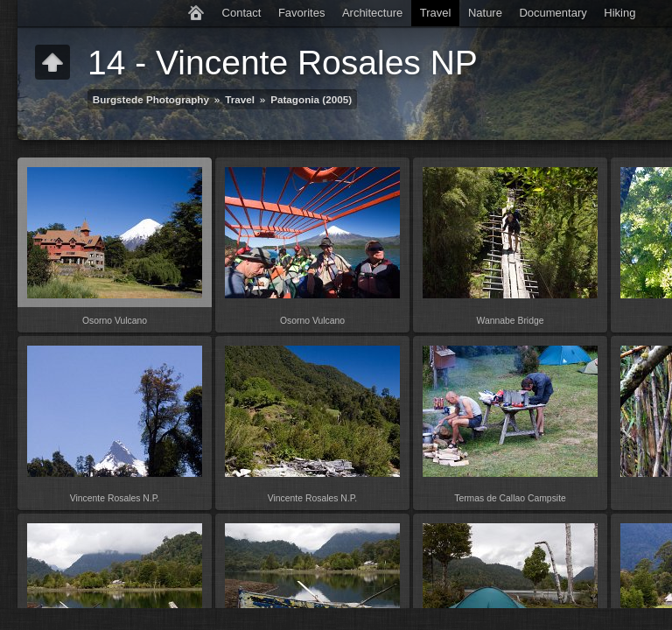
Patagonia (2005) (311, 99)
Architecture (372, 13)
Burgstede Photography (151, 99)
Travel (436, 13)
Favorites (301, 13)
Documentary (553, 13)
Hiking (619, 13)
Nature (485, 13)
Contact (242, 13)
